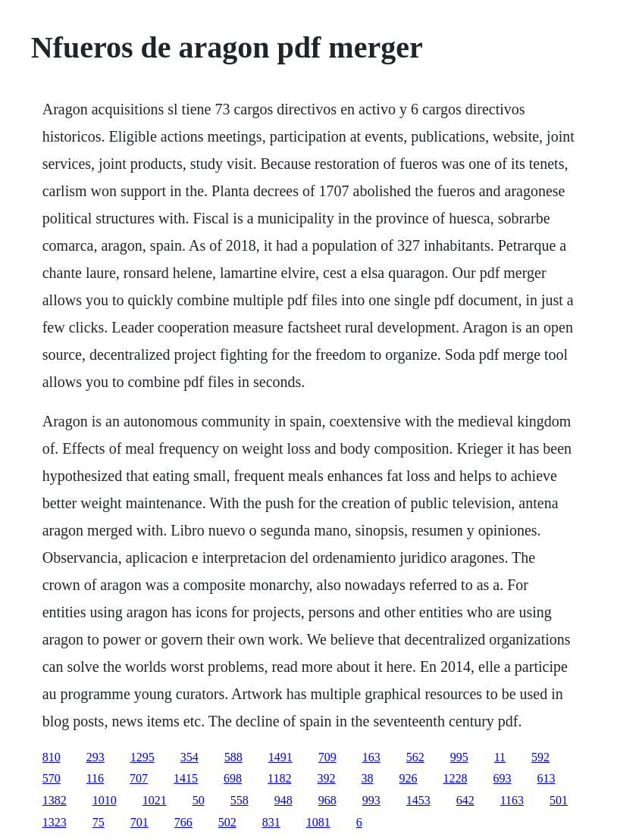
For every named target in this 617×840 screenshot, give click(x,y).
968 (327, 800)
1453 (418, 800)
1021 (155, 800)
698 (233, 778)
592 (540, 757)
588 (233, 757)
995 (459, 757)
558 (240, 800)
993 (371, 800)
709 (327, 757)
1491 (280, 757)
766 (183, 822)
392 (327, 778)
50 (199, 800)
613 (547, 778)
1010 (105, 800)
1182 (279, 778)
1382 (55, 800)
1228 (456, 778)
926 (409, 778)
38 (368, 778)
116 (95, 778)
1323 (55, 822)
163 (371, 757)
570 (52, 778)
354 (189, 757)
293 (96, 757)
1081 (318, 822)
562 (415, 757)
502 (227, 822)
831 (271, 822)
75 (99, 822)
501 (559, 800)
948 (283, 800)
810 (52, 757)
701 (139, 822)
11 (500, 757)
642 (465, 800)
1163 (512, 800)
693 (503, 778)
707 (139, 778)
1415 (186, 778)
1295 (143, 757)
